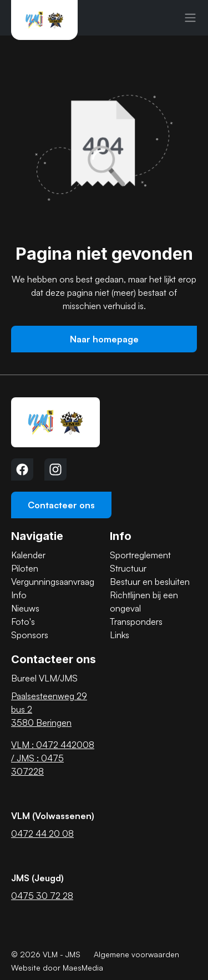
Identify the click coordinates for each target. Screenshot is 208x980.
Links (120, 635)
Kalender (28, 555)
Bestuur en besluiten (150, 582)
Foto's (23, 622)
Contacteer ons (61, 505)
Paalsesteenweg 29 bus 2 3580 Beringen (49, 709)
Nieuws (25, 608)
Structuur (128, 568)
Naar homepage (104, 339)
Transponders (136, 622)
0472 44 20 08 (42, 833)
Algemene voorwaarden (136, 954)
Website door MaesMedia (57, 968)
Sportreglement (140, 555)
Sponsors (30, 635)
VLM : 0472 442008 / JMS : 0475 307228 (53, 758)
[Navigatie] (190, 18)
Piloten (25, 568)
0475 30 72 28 (42, 896)
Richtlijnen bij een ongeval (144, 602)
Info (19, 595)
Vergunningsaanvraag (53, 582)
